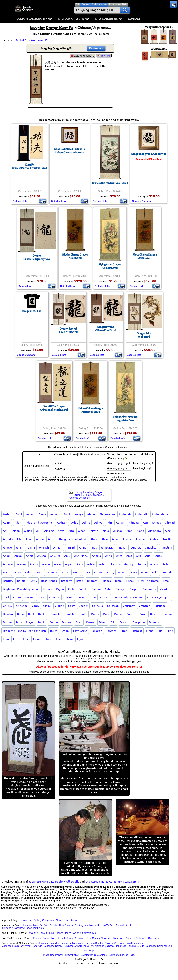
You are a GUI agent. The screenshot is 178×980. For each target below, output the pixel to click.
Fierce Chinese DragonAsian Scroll (145, 256)
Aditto (86, 523)
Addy (75, 523)
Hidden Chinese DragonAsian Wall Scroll (91, 410)
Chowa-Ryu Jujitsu (159, 597)
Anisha (42, 556)
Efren (124, 631)
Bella (155, 572)
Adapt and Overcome (39, 523)
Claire (47, 606)
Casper (134, 589)
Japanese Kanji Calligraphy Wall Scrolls (54, 882)
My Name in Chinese (102, 946)
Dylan (65, 631)
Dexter (90, 622)
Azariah (52, 572)
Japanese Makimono (72, 943)
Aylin (28, 572)
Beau (144, 572)
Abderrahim (107, 514)
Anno (109, 556)
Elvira (69, 639)
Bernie (21, 581)
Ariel (148, 556)
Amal (115, 539)
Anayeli (122, 547)
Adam (7, 523)
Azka (87, 572)
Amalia (127, 539)
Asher (103, 564)
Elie (160, 631)
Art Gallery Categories (42, 920)
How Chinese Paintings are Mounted (79, 925)
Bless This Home (148, 581)
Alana (140, 531)
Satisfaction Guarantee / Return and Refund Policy (108, 955)
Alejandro (155, 531)
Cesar (41, 597)
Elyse (80, 639)
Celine (29, 597)
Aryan (69, 564)
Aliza (51, 539)
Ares (129, 556)
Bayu (134, 572)
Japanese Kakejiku (49, 943)
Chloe (104, 597)
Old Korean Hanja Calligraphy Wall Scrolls (113, 882)
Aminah (44, 547)
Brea (166, 581)
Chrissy (7, 606)
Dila (113, 622)
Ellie (26, 639)
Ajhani (82, 531)
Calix (71, 589)
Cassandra (149, 589)
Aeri (145, 523)
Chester (81, 597)
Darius (118, 614)
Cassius (165, 589)
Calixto (83, 589)
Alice (29, 539)
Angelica (151, 547)
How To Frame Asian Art (71, 938)
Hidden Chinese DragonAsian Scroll (75, 256)
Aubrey (129, 564)
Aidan (16, 531)
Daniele (70, 614)
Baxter (122, 572)
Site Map (89, 951)
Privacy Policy (71, 955)
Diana (103, 622)
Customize (96, 48)
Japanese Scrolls (53, 946)
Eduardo (97, 631)
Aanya (79, 514)
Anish (29, 556)
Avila (165, 564)
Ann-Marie (81, 556)
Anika (18, 556)
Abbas (91, 514)
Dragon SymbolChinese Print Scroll (106, 329)
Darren (131, 614)
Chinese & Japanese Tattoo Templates (23, 928)
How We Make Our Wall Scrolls (40, 925)
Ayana (17, 572)
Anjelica (55, 556)
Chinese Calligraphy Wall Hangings (124, 943)
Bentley (8, 581)
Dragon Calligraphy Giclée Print (149, 154)
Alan (130, 531)
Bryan (60, 589)
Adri (109, 523)
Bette (79, 581)
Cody (71, 606)
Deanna (167, 614)
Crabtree (145, 606)
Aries (159, 556)
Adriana (134, 523)
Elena (150, 631)
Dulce (54, 631)
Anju (67, 556)
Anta (119, 556)
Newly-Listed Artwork (67, 920)
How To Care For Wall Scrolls (117, 925)
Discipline (139, 622)
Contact (134, 19)
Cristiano (160, 606)
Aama (42, 514)
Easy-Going (80, 631)
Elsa (59, 639)
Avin (6, 572)
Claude (59, 606)
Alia (19, 539)
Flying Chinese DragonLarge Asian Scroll (125, 418)
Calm (108, 589)
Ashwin (115, 564)
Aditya (98, 523)
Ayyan (39, 572)
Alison (40, 539)
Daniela (56, 614)
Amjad (71, 547)
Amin (19, 547)
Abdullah (125, 514)
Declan (7, 622)
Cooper (83, 606)
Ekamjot (137, 631)
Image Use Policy (52, 955)
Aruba (46, 564)
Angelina (166, 547)
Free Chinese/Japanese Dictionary (105, 938)
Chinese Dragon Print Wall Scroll (110, 183)
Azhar (65, 572)
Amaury (141, 539)
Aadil (19, 514)
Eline (170, 631)
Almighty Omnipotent (72, 539)
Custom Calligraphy (34, 19)
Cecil (6, 597)
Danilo (83, 614)
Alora (94, 539)
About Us (33, 933)
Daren (95, 614)
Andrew (136, 547)
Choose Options (141, 201)
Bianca (107, 581)
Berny (33, 581)
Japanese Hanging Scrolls (130, 946)
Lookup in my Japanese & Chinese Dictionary (87, 495)
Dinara (124, 622)
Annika (96, 556)
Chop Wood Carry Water (127, 597)
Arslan (34, 564)
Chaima (54, 597)
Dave (143, 614)
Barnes (98, 572)
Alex (168, 531)
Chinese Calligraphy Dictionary (142, 938)
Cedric (17, 597)
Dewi (79, 622)
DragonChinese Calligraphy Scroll (37, 257)
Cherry (67, 597)
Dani (31, 614)
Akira (106, 531)
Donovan (155, 622)
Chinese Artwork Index (77, 946)
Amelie (7, 547)
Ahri (6, 531)
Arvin (57, 564)
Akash (94, 531)
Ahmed (170, 523)
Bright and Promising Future (21, 589)
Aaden (7, 514)
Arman (21, 564)
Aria (139, 556)
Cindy (35, 606)
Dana (20, 614)
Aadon (30, 514)
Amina (31, 547)
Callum (96, 589)
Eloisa (37, 639)
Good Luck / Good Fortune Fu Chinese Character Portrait (70, 151)
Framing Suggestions (45, 938)
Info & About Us (108, 19)
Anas (94, 547)
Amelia (167, 539)
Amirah (58, 547)
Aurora (142, 564)
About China (47, 933)
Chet (93, 597)
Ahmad (157, 523)
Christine (22, 606)
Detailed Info (20, 201)
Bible (118, 581)
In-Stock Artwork (73, 19)
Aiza (71, 531)
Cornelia (98, 606)
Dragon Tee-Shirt (32, 311)
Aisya (61, 531)
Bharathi (93, 581)
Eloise (48, 639)
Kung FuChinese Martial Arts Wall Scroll (30, 166)
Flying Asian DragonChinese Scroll (110, 266)
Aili (38, 531)
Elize (16, 639)
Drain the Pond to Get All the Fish (24, 631)
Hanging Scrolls (94, 943)
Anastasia (107, 547)
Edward (111, 631)
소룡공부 (106, 56)
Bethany (66, 581)
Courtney (129, 606)
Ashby (91, 564)
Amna (83, 547)
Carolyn (121, 589)
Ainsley (49, 531)
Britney (48, 589)
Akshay (118, 531)
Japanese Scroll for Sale (159, 946)
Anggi (7, 556)
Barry (111, 572)
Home (25, 920)
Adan (18, 523)
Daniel (42, 614)
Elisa (6, 639)
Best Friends (49, 581)
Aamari (55, 514)
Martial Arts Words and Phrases (35, 40)
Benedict (168, 572)
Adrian (120, 523)
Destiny (67, 622)
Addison (62, 523)
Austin (154, 564)
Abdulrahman (161, 514)
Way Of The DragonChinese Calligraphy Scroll (54, 408)
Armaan (8, 564)
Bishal (130, 581)
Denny (54, 622)
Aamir (67, 514)
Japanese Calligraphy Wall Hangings (22, 946)
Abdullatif (141, 514)
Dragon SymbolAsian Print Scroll (68, 330)
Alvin (105, 539)
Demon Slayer (25, 622)
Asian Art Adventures (84, 933)
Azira (76, 572)
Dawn (154, 614)
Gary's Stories (64, 933)
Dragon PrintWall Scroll (144, 335)
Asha (80, 564)
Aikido (28, 531)
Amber (154, 539)
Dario (107, 614)
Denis (42, 622)
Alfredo (8, 539)
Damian (8, 614)
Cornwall (113, 606)
